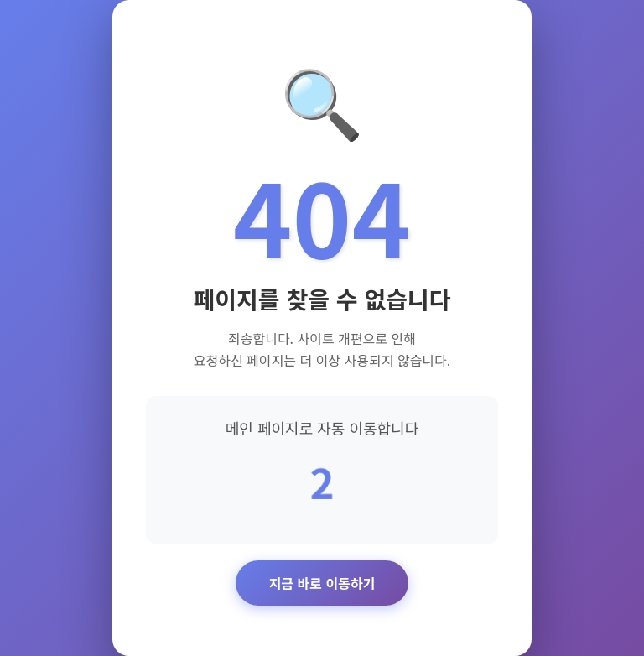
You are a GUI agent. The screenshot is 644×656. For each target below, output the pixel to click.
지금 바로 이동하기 (322, 583)
